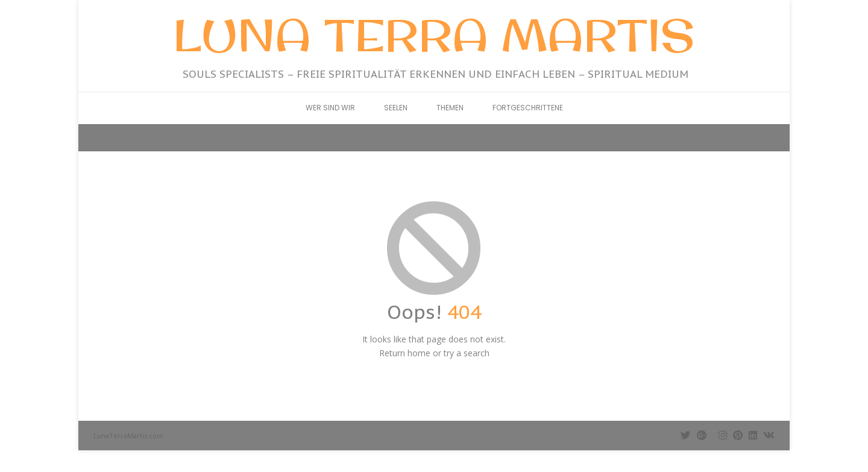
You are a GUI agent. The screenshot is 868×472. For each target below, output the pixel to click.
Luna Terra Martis (434, 35)
